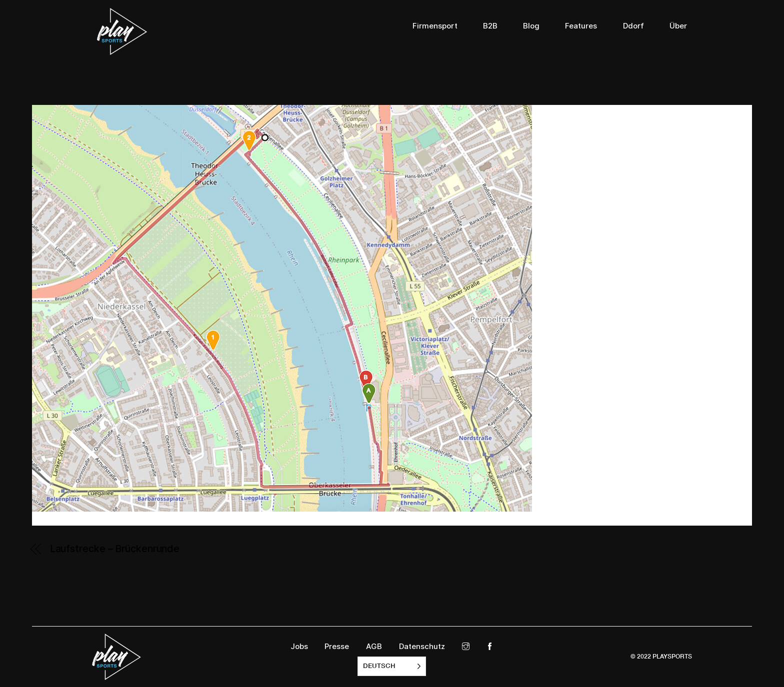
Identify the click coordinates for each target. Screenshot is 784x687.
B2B (490, 26)
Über (678, 26)
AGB (374, 647)
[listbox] (392, 666)
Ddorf (633, 26)
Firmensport (435, 26)
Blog (531, 26)
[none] (392, 666)
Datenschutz (422, 647)
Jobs (299, 647)
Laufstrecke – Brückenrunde (115, 549)
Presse (337, 647)
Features (581, 26)
